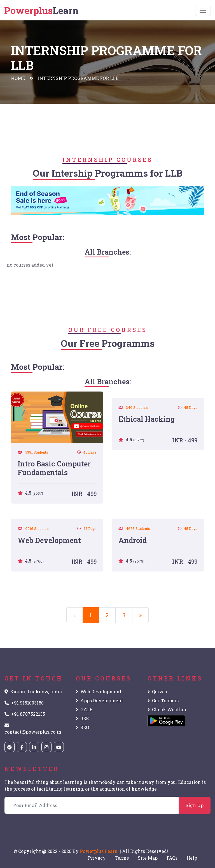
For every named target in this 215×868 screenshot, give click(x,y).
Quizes (157, 692)
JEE (82, 718)
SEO (82, 727)
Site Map (148, 858)
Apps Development (100, 700)
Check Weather (167, 709)
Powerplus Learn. (99, 851)
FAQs (172, 858)
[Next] (140, 615)
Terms (122, 858)
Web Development (99, 692)
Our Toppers (163, 700)
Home (18, 78)
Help (192, 858)
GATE (84, 709)
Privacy (97, 858)
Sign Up (195, 805)
